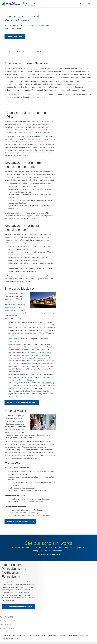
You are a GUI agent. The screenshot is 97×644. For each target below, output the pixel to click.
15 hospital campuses (21, 127)
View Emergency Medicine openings (22, 402)
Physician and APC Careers (16, 52)
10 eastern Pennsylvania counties (38, 133)
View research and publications (48, 554)
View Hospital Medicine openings (20, 521)
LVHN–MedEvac (14, 339)
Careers (6, 52)
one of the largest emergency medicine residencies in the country (15, 310)
